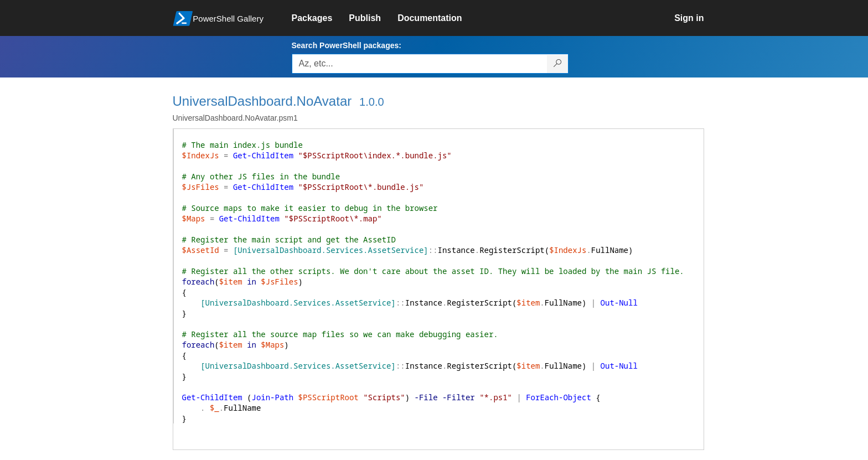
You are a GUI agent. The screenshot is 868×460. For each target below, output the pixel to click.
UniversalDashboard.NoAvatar (262, 101)
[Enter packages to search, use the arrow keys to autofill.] (420, 64)
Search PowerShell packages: (347, 45)
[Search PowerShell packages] (558, 64)
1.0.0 (371, 102)
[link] (321, 18)
